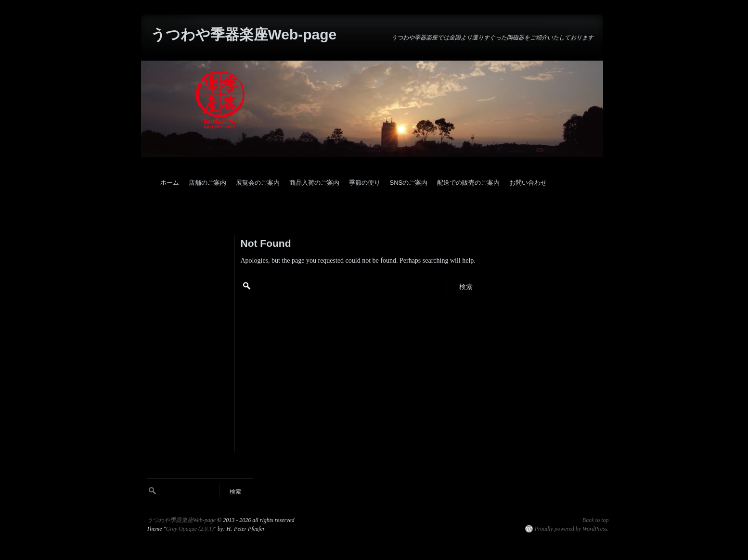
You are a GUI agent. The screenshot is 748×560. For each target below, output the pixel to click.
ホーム (170, 183)
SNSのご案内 (409, 183)
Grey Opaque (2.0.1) (190, 529)
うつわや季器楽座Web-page (244, 34)
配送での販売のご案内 (468, 183)
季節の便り (365, 183)
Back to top (596, 520)
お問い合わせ (528, 183)
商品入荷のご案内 (314, 183)
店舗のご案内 (207, 183)
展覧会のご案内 (258, 183)
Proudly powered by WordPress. (572, 529)
